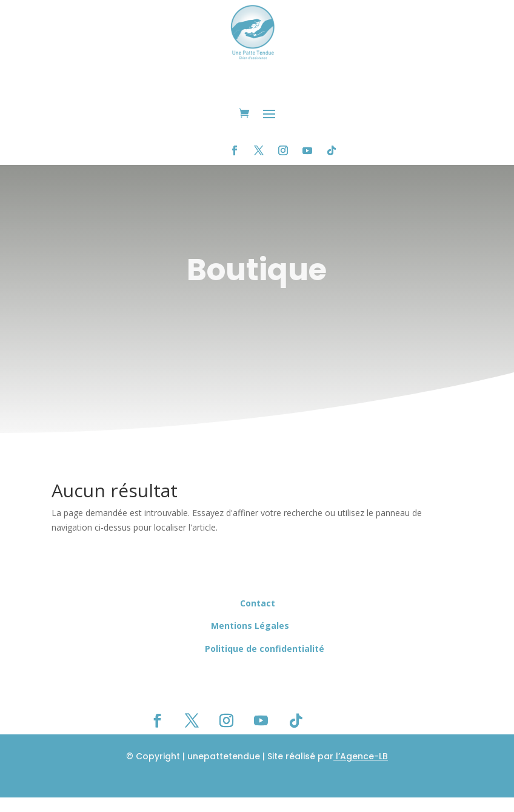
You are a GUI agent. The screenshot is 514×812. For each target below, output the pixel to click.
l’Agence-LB (361, 756)
